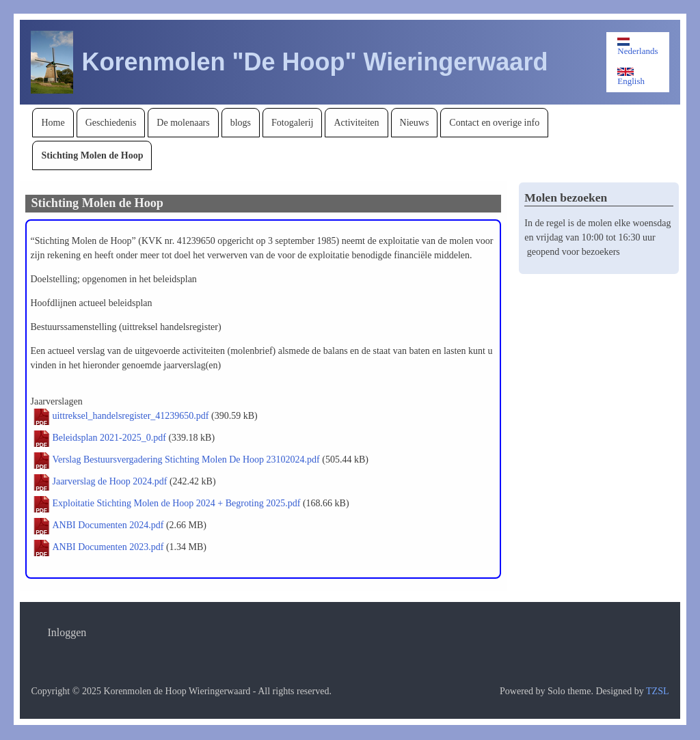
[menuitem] (53, 123)
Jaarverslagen (56, 401)
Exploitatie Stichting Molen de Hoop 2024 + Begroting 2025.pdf (176, 503)
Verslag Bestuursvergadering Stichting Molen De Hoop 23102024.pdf (186, 460)
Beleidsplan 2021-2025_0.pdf (109, 438)
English (631, 77)
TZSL (657, 691)
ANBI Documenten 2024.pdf (108, 525)
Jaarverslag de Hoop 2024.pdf (109, 481)
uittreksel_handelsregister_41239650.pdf (130, 416)
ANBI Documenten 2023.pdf (108, 547)
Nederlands (637, 47)
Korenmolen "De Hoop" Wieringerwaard (314, 62)
